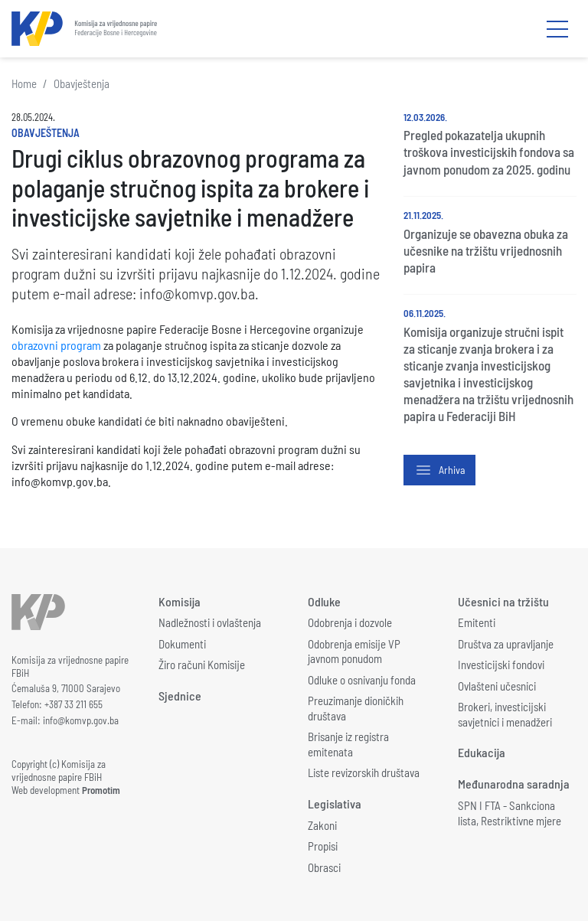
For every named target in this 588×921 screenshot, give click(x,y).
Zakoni (322, 825)
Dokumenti (182, 644)
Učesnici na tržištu (503, 601)
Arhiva (439, 470)
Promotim (101, 790)
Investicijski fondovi (501, 665)
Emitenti (477, 622)
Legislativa (335, 803)
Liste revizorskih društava (364, 772)
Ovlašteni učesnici (497, 686)
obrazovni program (56, 345)
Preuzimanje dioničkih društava (356, 708)
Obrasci (324, 867)
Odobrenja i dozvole (350, 622)
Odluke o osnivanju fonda (362, 680)
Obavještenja (82, 83)
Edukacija (482, 752)
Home (24, 83)
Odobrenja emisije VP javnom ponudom (354, 652)
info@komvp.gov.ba (81, 720)
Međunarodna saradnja (514, 784)
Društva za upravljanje (506, 644)
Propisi (323, 846)
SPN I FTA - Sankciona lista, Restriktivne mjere (510, 813)
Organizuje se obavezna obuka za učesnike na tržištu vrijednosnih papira (486, 250)
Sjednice (180, 696)
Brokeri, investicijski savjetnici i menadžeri (505, 714)
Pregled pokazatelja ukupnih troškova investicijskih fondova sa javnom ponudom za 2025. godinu (489, 152)
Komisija (180, 601)
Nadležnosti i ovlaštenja (210, 622)
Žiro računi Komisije (202, 665)
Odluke (324, 601)
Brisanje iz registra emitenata (348, 744)
